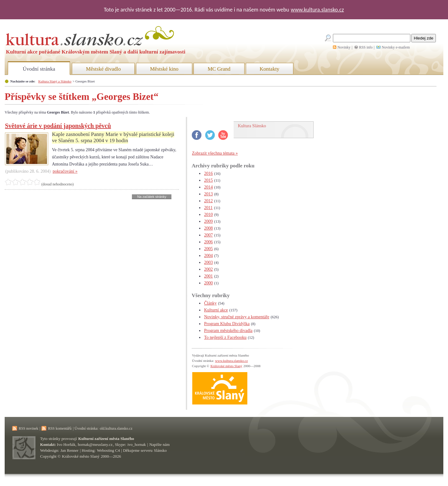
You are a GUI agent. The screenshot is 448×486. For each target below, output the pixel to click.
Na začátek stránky (152, 197)
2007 (208, 235)
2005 (208, 249)
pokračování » (65, 171)
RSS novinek (28, 428)
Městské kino (164, 69)
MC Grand (219, 69)
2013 (208, 194)
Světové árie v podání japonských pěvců (58, 126)
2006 (208, 242)
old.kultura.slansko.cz (116, 428)
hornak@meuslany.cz (95, 444)
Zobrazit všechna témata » (215, 153)
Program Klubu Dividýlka (227, 324)
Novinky (344, 47)
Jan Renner (69, 450)
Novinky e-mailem (396, 47)
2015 (208, 180)
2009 (208, 221)
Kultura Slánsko (252, 126)
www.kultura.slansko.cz (317, 10)
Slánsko (160, 450)
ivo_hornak (137, 444)
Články (210, 303)
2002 (208, 269)
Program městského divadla (228, 331)
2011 (208, 208)
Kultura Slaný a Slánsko (55, 81)
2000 (208, 283)
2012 (208, 201)
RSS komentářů (60, 428)
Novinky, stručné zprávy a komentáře (237, 317)
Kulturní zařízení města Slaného (106, 439)
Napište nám (159, 444)
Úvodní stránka (39, 69)
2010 (208, 215)
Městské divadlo (103, 69)
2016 (208, 173)
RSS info (366, 47)
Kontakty (270, 69)
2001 (208, 276)
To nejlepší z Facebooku (225, 337)
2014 (208, 187)
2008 (208, 228)
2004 (208, 256)
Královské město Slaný (226, 366)
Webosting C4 (109, 450)
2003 (208, 262)
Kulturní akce (216, 310)
